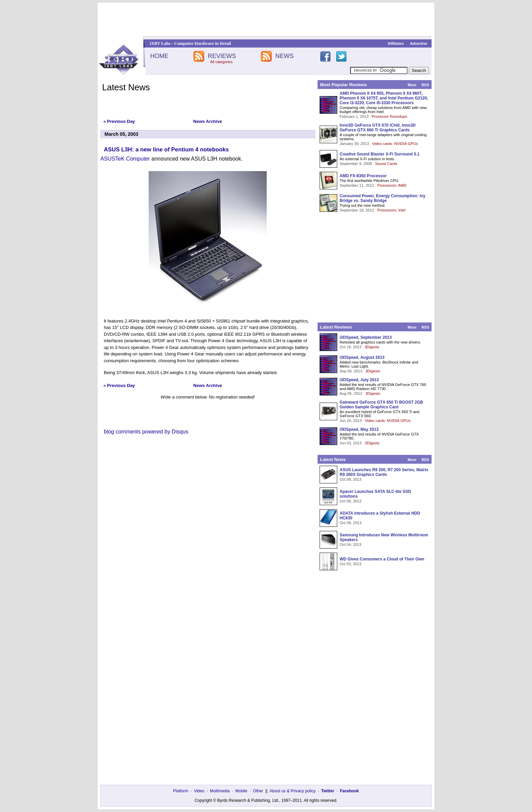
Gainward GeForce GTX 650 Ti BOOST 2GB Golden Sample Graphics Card (381, 405)
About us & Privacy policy (292, 791)
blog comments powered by (146, 432)
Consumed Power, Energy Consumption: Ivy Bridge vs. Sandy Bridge (383, 198)
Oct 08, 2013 (350, 479)
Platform (181, 791)
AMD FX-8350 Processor (363, 176)
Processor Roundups (389, 116)
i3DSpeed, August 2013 (362, 357)
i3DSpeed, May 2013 (359, 429)
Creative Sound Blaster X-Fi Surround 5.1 (379, 154)
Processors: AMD (392, 185)
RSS (425, 85)
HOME (159, 56)
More (412, 85)
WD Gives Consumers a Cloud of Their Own (382, 559)
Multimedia (220, 791)
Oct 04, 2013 (350, 545)
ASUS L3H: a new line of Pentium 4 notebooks (166, 150)
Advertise (419, 43)
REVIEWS (222, 56)
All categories (221, 62)
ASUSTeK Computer (125, 159)
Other (258, 791)
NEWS (285, 56)
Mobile (241, 791)
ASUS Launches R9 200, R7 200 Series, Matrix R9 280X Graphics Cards (384, 472)
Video (199, 791)
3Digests (372, 347)
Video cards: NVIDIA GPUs (395, 144)
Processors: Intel (391, 210)
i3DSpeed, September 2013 (366, 337)
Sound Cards (386, 164)
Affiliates (396, 43)
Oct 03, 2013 (350, 564)
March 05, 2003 (121, 134)
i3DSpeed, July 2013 (359, 380)
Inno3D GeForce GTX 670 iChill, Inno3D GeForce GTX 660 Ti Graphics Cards (378, 128)
